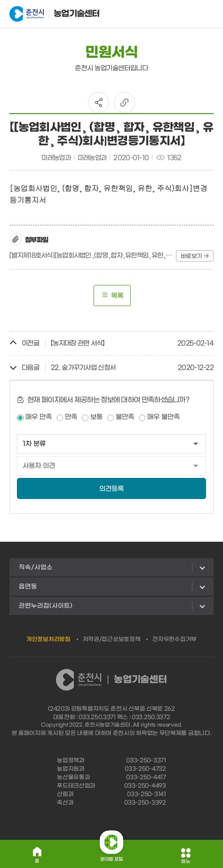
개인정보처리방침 (48, 639)
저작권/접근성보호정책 (112, 639)
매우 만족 (39, 417)
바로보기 (195, 256)
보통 (96, 417)
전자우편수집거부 (175, 639)
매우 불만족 (163, 417)
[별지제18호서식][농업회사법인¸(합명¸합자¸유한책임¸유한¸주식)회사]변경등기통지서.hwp (91, 256)
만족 (71, 417)
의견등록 (111, 489)
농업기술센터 (55, 14)
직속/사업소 (36, 567)
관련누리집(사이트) (46, 606)
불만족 (125, 417)
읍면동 (28, 587)
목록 (112, 296)
